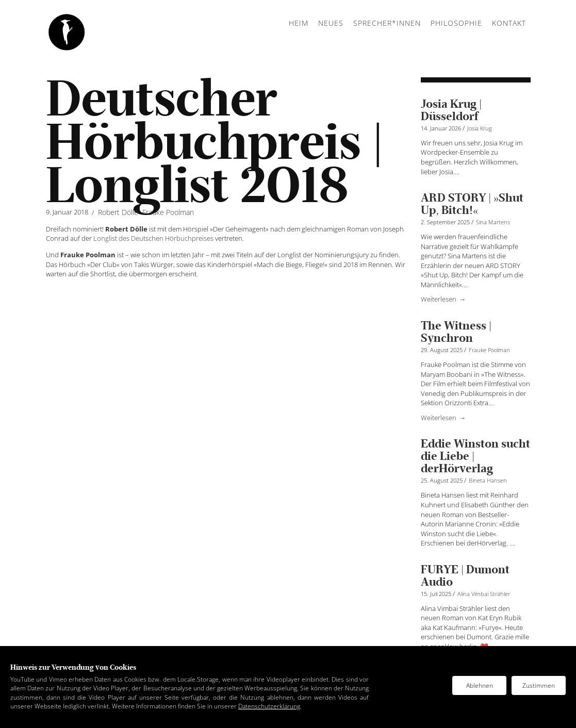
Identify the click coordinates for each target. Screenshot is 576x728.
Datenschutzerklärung (269, 706)
